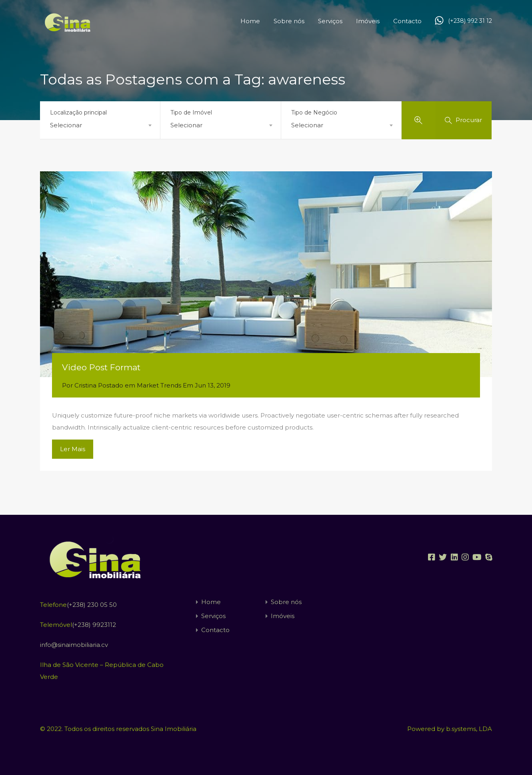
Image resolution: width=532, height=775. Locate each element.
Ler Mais (73, 449)
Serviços (330, 21)
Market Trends (159, 385)
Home (250, 21)
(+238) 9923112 (94, 625)
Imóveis (368, 21)
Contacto (407, 21)
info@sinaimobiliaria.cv (74, 645)
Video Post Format (101, 367)
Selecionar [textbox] (66, 125)
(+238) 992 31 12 (470, 21)
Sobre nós (289, 21)
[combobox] (100, 125)
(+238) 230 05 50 (92, 605)
